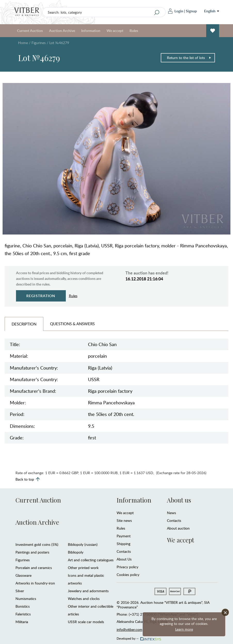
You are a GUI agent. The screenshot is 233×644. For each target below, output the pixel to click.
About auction (178, 528)
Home (23, 43)
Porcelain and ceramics (34, 568)
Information (91, 31)
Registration (41, 296)
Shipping (123, 544)
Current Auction (30, 31)
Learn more (184, 629)
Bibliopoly (76, 552)
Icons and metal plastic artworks (86, 579)
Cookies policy (128, 575)
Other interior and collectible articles (91, 610)
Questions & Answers (72, 324)
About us (179, 500)
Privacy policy (127, 567)
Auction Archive (62, 31)
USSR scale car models (86, 622)
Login (176, 11)
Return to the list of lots (189, 58)
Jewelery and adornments (88, 591)
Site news (124, 520)
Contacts (124, 551)
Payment (124, 536)
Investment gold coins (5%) (37, 544)
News (171, 513)
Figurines (39, 43)
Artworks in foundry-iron (35, 583)
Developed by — (138, 637)
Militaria (22, 622)
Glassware (23, 575)
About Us (124, 559)
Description (24, 324)
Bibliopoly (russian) (83, 544)
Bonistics (23, 606)
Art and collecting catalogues (91, 560)
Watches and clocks (84, 599)
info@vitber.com (130, 629)
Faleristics (23, 614)
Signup (191, 11)
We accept (115, 31)
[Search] (157, 12)
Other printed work (83, 568)
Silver (20, 591)
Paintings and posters (32, 552)
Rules (134, 31)
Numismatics (26, 599)
